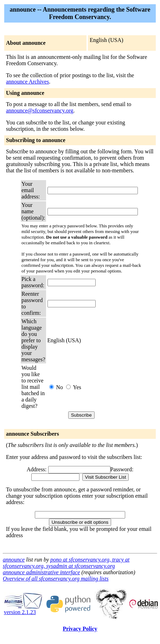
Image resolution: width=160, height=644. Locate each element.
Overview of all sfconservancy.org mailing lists (56, 579)
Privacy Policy (80, 629)
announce (14, 560)
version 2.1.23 (23, 610)
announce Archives (27, 82)
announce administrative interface (41, 572)
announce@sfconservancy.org (40, 111)
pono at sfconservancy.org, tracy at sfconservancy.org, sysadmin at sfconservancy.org (66, 563)
